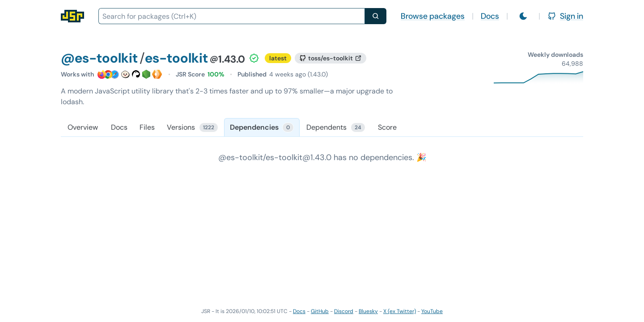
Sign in (565, 16)
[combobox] (232, 16)
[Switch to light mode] (523, 16)
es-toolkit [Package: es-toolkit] (176, 58)
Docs (490, 16)
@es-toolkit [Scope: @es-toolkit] (99, 58)
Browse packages (433, 16)
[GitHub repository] (330, 58)
